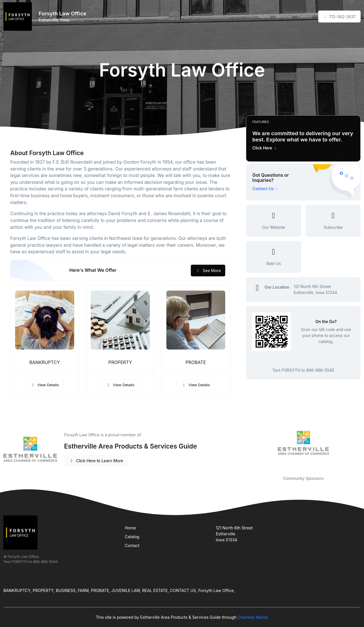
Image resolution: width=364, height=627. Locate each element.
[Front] (19, 17)
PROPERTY (120, 362)
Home (264, 17)
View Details (45, 385)
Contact (305, 17)
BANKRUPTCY (45, 362)
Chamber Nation (253, 617)
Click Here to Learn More (96, 461)
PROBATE (196, 362)
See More (208, 271)
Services (284, 17)
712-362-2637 (340, 17)
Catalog (132, 537)
